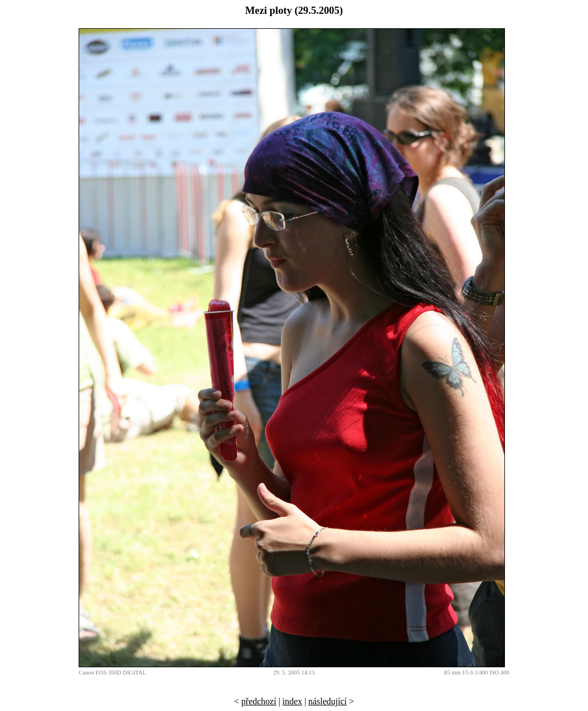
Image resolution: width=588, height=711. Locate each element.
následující (327, 701)
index (292, 701)
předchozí (259, 701)
